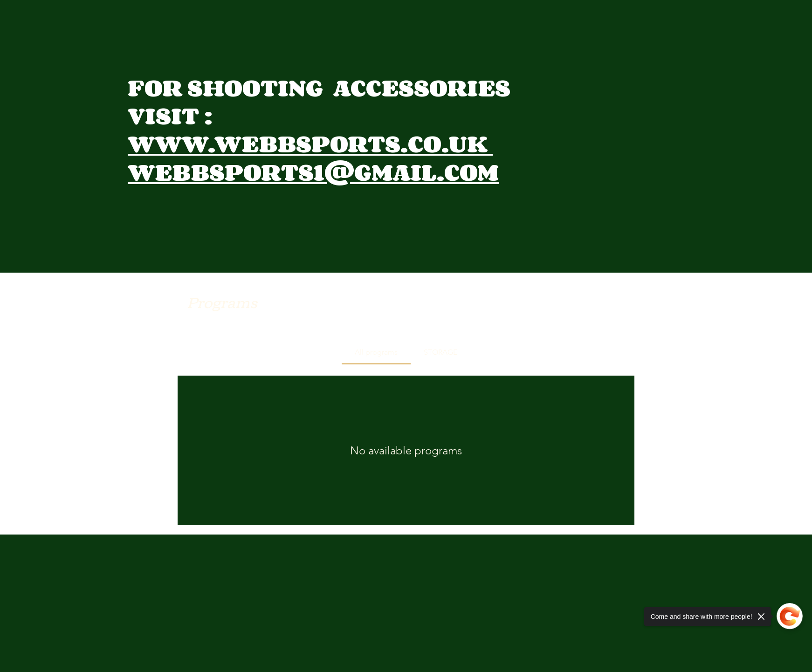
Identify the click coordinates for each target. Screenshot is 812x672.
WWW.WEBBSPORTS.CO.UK (310, 143)
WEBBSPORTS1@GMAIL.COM (313, 172)
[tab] (376, 352)
